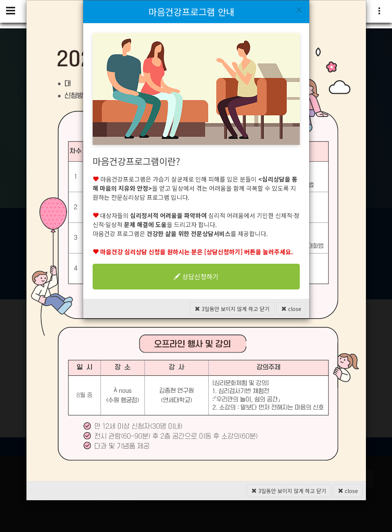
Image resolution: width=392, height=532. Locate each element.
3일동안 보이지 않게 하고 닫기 (232, 309)
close (291, 309)
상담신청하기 (196, 276)
